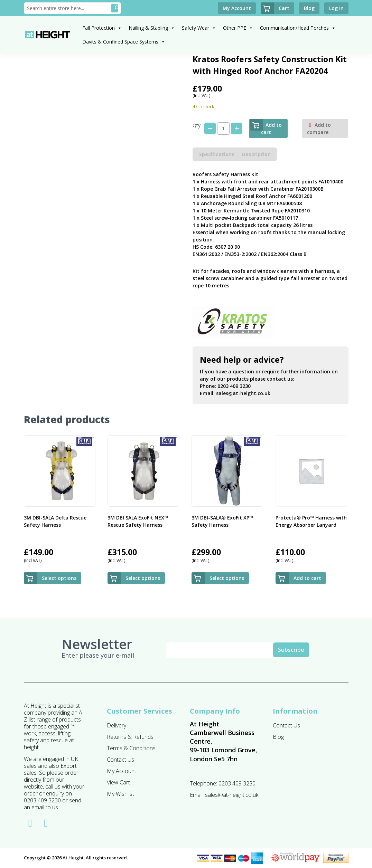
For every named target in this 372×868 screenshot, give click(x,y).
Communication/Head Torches (298, 28)
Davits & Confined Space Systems (124, 42)
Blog (278, 737)
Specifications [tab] (217, 154)
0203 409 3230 (234, 386)
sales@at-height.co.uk (243, 393)
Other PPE (238, 28)
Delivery (117, 725)
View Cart (118, 782)
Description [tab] (256, 154)
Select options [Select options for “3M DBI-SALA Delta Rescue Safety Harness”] (59, 578)
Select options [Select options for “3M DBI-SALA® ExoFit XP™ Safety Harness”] (227, 578)
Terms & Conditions (131, 748)
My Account (122, 771)
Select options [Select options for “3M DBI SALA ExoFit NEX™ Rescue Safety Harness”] (143, 578)
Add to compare (319, 128)
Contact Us (120, 760)
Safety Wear (199, 28)
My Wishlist (120, 794)
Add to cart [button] (307, 578)
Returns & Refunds (130, 737)
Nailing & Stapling (152, 28)
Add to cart (266, 127)
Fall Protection (102, 28)
